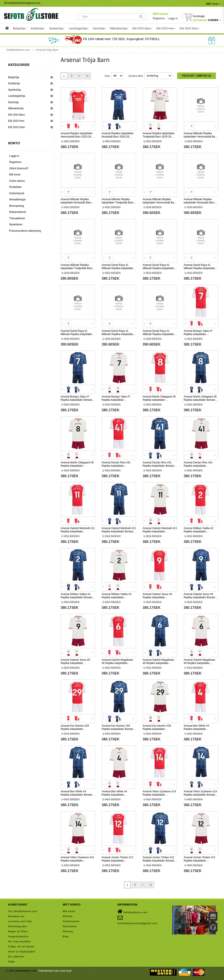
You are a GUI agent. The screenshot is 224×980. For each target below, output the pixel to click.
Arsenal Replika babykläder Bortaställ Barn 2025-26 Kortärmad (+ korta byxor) (118, 137)
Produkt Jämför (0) (197, 76)
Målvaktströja (16, 108)
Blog (66, 936)
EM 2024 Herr (16, 121)
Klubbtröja (14, 83)
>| (87, 76)
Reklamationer (18, 212)
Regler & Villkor (18, 931)
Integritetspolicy (18, 936)
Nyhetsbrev (16, 224)
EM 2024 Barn (17, 115)
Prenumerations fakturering (25, 231)
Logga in (173, 18)
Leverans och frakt (20, 921)
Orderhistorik (17, 193)
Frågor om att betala (21, 946)
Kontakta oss (16, 916)
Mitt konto (161, 14)
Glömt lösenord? (19, 168)
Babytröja (14, 77)
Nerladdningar (17, 200)
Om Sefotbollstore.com (23, 911)
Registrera (159, 18)
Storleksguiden (18, 926)
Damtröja (13, 102)
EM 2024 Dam (17, 127)
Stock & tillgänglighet (22, 952)
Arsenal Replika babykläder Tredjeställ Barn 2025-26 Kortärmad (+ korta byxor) (159, 137)
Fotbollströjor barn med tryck (55, 971)
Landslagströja (17, 96)
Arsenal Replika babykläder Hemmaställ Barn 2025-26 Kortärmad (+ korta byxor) (77, 137)
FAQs (12, 962)
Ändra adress (17, 181)
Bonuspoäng (17, 206)
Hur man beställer (19, 941)
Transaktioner (17, 218)
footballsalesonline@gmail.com (22, 3)
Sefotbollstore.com (132, 911)
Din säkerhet (16, 957)
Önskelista (15, 187)
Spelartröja (14, 90)
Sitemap (68, 931)
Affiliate (68, 916)
